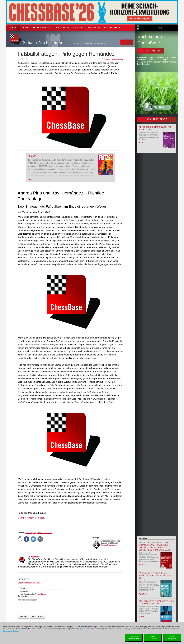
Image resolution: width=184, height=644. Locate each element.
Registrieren (41, 594)
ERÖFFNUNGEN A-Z (42, 28)
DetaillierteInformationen (134, 638)
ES (101, 43)
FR (104, 43)
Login (160, 28)
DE (95, 43)
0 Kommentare (117, 59)
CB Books (78, 28)
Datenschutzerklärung (11, 631)
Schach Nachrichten (43, 42)
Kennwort (24, 591)
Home (25, 28)
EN (98, 43)
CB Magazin (63, 28)
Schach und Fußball (44, 533)
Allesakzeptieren (172, 638)
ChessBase (34, 557)
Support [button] (94, 28)
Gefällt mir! (106, 59)
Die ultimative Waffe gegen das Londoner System (156, 602)
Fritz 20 (32, 156)
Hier (82, 629)
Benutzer (24, 588)
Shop (13, 28)
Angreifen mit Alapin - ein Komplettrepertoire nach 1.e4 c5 (156, 575)
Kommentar (23, 596)
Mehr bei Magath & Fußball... (32, 518)
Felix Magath (31, 533)
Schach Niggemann (108, 545)
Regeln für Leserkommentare (29, 583)
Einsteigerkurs (113, 28)
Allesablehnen (153, 638)
